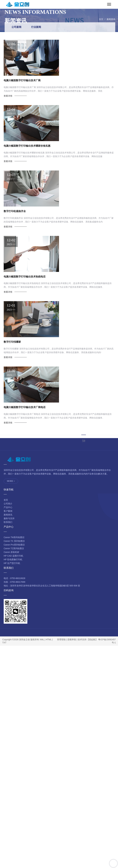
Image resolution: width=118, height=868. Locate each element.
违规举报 (72, 639)
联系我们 (8, 522)
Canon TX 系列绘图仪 (14, 541)
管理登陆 (61, 639)
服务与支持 (9, 518)
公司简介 (8, 504)
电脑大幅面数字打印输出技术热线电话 (25, 277)
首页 (101, 19)
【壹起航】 (92, 639)
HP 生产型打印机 (12, 563)
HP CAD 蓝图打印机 (13, 556)
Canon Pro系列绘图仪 (14, 545)
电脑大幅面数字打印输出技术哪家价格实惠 (27, 146)
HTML (49, 639)
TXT (4, 643)
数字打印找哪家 (12, 342)
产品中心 (8, 507)
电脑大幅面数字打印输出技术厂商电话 (25, 407)
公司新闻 (16, 27)
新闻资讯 (111, 19)
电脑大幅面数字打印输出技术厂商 (22, 80)
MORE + (11, 481)
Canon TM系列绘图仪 (14, 537)
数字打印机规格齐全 (15, 211)
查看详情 (8, 96)
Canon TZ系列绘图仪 (14, 548)
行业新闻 (36, 27)
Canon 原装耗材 (11, 552)
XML (42, 639)
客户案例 (8, 511)
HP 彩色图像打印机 (13, 559)
